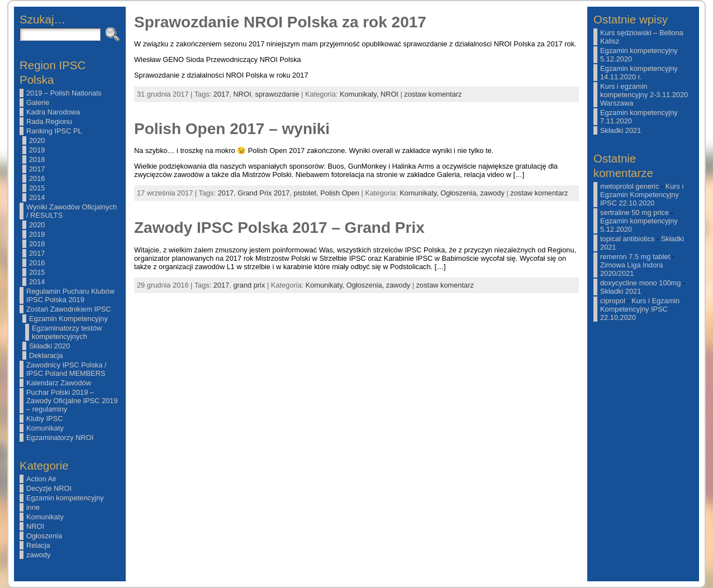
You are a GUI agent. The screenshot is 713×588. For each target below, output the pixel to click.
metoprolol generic (629, 186)
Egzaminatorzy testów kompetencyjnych (67, 332)
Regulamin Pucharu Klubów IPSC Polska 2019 (70, 295)
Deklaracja (46, 355)
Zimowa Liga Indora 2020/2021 (631, 269)
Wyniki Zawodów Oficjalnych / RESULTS (72, 211)
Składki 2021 (621, 130)
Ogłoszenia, (460, 193)
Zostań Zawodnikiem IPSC (69, 309)
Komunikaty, (360, 94)
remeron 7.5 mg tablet (635, 257)
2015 (37, 188)
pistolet (305, 193)
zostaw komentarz (433, 94)
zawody (38, 555)
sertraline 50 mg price (634, 212)
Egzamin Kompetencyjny (68, 319)
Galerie (38, 102)
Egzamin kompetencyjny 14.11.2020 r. (639, 73)
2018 (37, 159)
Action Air (41, 479)
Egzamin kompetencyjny (65, 498)
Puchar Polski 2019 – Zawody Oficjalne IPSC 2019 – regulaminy (72, 401)
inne (33, 507)
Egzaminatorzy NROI (60, 438)
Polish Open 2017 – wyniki (232, 129)
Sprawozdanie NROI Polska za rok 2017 (280, 22)
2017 (37, 169)
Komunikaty (45, 428)
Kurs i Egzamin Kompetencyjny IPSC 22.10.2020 (642, 195)
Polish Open (340, 193)
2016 (37, 178)
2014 (37, 197)
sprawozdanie (277, 94)
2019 (37, 150)
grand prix (249, 285)
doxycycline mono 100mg (640, 283)
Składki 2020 (49, 346)
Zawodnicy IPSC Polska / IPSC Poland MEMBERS (66, 369)
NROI (35, 526)
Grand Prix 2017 (263, 193)
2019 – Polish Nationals (64, 93)
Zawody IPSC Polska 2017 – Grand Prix (279, 228)
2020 (37, 140)
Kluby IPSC (44, 419)
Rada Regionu (49, 121)
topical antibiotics (627, 239)
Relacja (38, 545)
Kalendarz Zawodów (59, 383)
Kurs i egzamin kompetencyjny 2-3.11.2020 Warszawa (644, 95)
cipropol (613, 301)
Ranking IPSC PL (54, 131)
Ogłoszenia (44, 536)
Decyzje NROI (49, 488)
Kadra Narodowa (53, 112)
